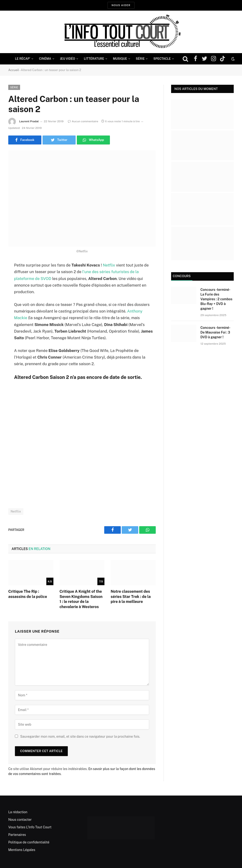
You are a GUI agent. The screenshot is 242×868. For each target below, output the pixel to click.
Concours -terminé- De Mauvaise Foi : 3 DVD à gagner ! (215, 332)
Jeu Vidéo (68, 59)
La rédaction (18, 812)
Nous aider (121, 5)
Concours (182, 276)
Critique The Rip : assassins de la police (28, 594)
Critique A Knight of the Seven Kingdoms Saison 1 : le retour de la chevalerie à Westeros (81, 599)
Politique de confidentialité (29, 842)
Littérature (94, 59)
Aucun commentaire (83, 121)
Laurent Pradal (29, 121)
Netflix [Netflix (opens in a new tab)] (109, 265)
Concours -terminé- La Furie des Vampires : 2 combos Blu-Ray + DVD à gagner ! (216, 299)
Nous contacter (20, 820)
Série (140, 59)
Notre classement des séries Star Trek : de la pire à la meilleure (131, 597)
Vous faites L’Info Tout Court (30, 827)
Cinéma (45, 59)
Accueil (14, 70)
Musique (120, 59)
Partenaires (17, 835)
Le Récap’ (23, 59)
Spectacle (162, 59)
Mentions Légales (22, 850)
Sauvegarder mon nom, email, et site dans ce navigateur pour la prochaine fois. (80, 737)
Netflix (16, 511)
